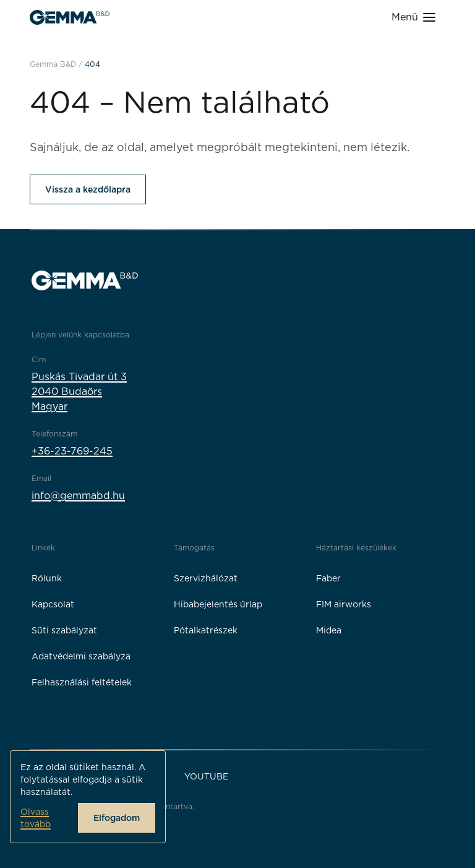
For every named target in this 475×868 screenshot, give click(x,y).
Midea (329, 630)
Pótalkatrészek (206, 630)
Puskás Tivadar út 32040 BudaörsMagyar (79, 392)
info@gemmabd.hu (78, 496)
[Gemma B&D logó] (70, 17)
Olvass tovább (36, 818)
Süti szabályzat (64, 630)
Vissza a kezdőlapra (88, 189)
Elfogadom (117, 818)
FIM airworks (344, 604)
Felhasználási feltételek (82, 682)
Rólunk (47, 578)
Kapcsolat (53, 604)
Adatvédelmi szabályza (81, 656)
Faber (328, 578)
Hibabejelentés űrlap (218, 604)
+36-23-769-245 (72, 451)
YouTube (206, 776)
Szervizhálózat (206, 578)
